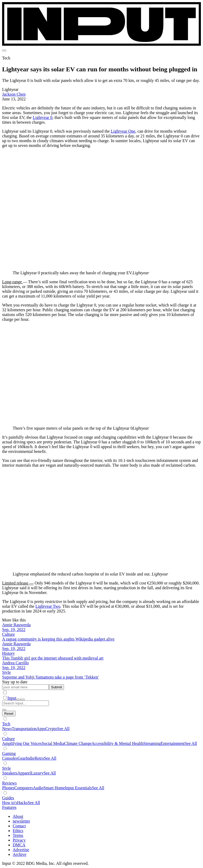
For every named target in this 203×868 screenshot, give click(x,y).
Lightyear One (123, 131)
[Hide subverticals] (9, 714)
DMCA (19, 845)
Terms (18, 835)
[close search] (4, 710)
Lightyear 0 (43, 117)
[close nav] (23, 699)
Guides (8, 798)
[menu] (4, 50)
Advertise (21, 850)
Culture (8, 739)
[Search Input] (26, 703)
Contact (19, 826)
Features (9, 807)
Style (6, 768)
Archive (20, 854)
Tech (6, 724)
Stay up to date (15, 682)
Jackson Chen (14, 94)
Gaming (9, 753)
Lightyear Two (48, 606)
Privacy (19, 840)
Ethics (18, 831)
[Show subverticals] (5, 719)
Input (12, 698)
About (18, 816)
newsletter (21, 821)
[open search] (19, 699)
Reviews (9, 783)
